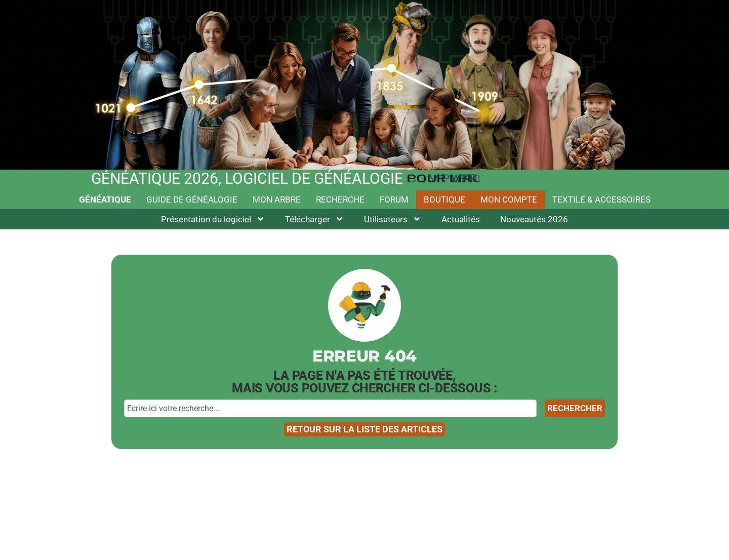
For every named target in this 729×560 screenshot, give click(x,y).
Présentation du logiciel (213, 219)
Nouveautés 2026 (534, 219)
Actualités (461, 219)
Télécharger (314, 219)
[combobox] (330, 409)
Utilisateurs (393, 219)
